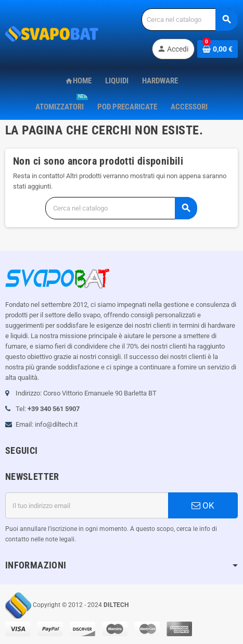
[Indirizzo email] (87, 505)
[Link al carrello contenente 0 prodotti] (218, 49)
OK (203, 505)
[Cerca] (189, 20)
